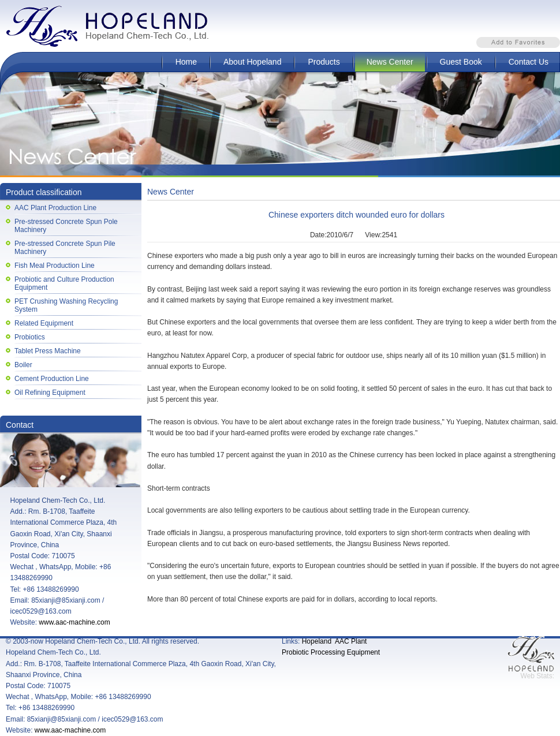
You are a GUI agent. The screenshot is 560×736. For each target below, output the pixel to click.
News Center (390, 62)
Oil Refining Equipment (50, 393)
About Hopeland (252, 62)
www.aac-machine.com (74, 622)
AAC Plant (351, 641)
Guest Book (461, 62)
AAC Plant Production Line (55, 208)
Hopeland (317, 641)
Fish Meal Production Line (55, 266)
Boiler (23, 365)
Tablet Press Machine (48, 351)
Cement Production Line (52, 379)
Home (186, 62)
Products (324, 62)
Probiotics (30, 337)
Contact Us (529, 62)
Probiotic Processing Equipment (331, 652)
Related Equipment (44, 323)
